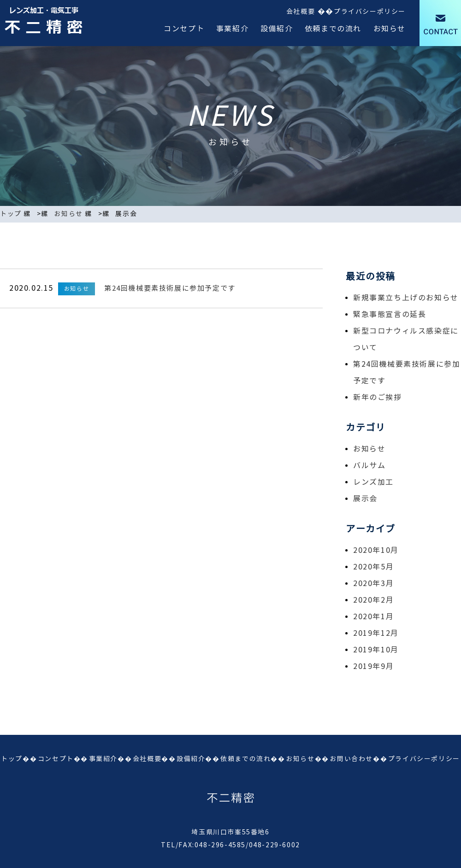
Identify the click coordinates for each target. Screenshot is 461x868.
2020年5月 (373, 567)
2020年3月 (373, 584)
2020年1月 (373, 617)
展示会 (365, 499)
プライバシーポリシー (370, 12)
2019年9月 (373, 666)
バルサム (369, 466)
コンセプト (184, 29)
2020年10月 (376, 550)
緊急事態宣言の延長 (390, 314)
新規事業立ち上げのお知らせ (406, 298)
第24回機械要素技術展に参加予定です (170, 288)
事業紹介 (232, 29)
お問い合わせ (351, 759)
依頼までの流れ (333, 29)
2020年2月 (373, 600)
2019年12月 (376, 633)
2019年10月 (376, 650)
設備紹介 (277, 29)
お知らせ (390, 29)
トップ (11, 214)
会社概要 (301, 12)
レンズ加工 (373, 482)
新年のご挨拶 (378, 397)
